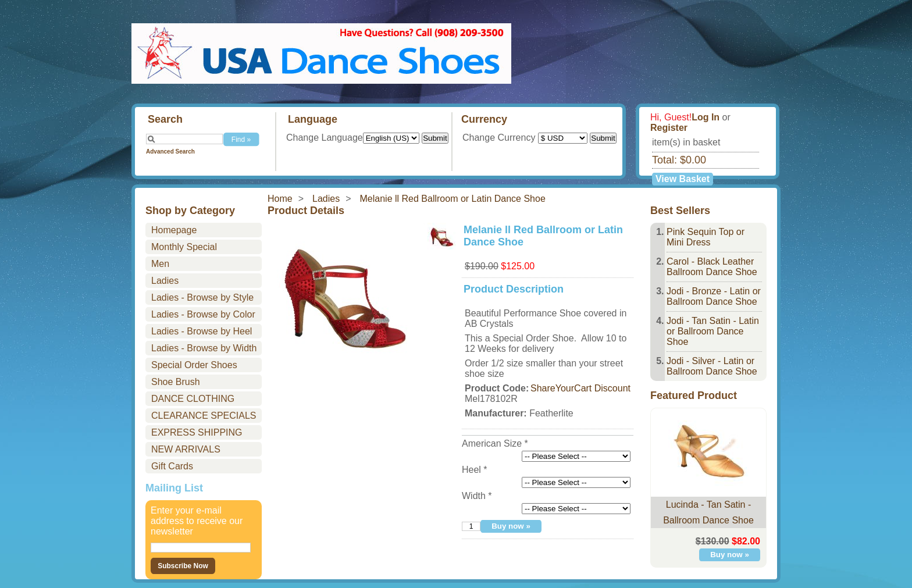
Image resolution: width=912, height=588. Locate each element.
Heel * (475, 470)
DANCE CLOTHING (193, 399)
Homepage (174, 230)
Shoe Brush (176, 382)
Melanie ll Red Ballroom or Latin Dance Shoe (453, 199)
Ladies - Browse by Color (203, 314)
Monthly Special (184, 247)
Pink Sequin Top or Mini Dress (706, 237)
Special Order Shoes (194, 365)
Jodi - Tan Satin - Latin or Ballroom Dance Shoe (713, 331)
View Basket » (683, 180)
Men (160, 264)
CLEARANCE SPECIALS (204, 416)
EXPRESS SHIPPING (197, 432)
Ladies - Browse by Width (204, 348)
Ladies (326, 199)
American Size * (495, 443)
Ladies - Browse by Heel (202, 331)
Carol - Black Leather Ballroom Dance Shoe (712, 267)
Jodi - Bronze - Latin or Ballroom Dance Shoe (714, 296)
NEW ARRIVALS (186, 449)
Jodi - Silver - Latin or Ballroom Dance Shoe (712, 366)
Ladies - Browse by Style (202, 297)
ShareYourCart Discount (580, 388)
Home (280, 199)
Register (669, 128)
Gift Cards (172, 466)
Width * (477, 496)
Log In (706, 117)
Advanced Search (170, 152)
